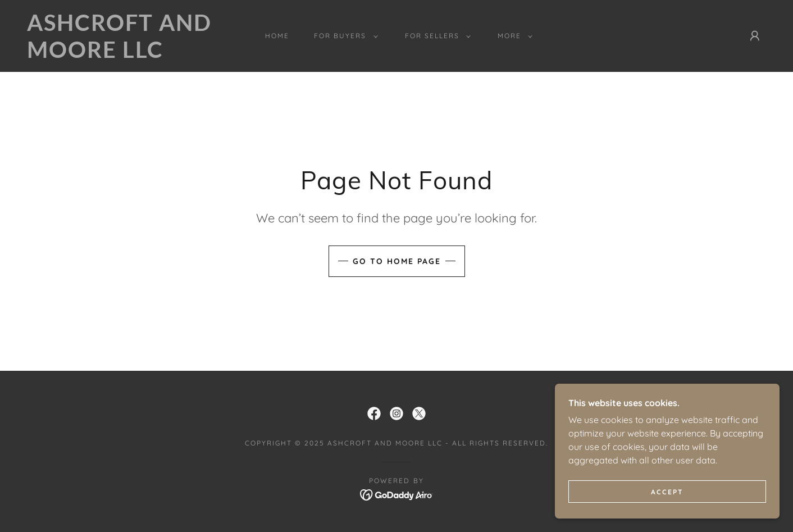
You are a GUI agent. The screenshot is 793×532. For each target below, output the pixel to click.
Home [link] (277, 36)
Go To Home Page (397, 261)
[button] (343, 36)
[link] (129, 54)
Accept (667, 492)
